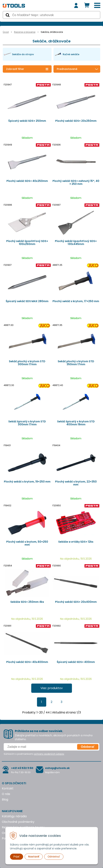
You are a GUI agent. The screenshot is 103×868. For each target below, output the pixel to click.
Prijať (17, 857)
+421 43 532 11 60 (22, 768)
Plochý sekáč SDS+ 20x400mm (76, 602)
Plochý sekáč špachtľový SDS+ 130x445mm (76, 243)
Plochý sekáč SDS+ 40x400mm (27, 662)
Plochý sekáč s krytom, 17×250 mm (76, 301)
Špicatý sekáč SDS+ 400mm (76, 662)
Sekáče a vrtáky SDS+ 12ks (76, 542)
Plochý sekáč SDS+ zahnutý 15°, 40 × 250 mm (76, 182)
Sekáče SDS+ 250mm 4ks (27, 602)
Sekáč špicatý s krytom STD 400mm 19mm (76, 423)
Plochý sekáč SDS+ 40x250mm (27, 181)
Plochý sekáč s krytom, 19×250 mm (27, 482)
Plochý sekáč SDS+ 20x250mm (76, 121)
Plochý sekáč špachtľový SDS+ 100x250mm (27, 243)
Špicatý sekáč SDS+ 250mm (27, 121)
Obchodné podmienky (18, 822)
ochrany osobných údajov (49, 754)
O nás (6, 794)
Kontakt (8, 788)
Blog (5, 799)
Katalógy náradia (14, 816)
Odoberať (88, 747)
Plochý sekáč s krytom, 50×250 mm (27, 543)
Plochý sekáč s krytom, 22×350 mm (76, 483)
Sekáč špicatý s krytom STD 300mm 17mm (27, 423)
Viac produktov (52, 688)
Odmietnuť (54, 857)
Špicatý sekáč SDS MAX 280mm (27, 301)
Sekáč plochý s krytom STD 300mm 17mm (27, 363)
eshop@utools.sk (57, 768)
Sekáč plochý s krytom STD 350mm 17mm (76, 363)
